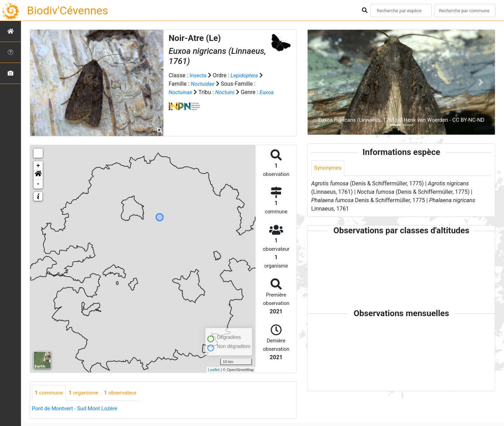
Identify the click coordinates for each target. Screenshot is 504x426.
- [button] (38, 184)
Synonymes (328, 168)
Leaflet (214, 370)
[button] (38, 175)
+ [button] (38, 166)
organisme (86, 393)
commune (50, 393)
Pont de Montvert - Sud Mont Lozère (76, 409)
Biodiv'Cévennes (68, 10)
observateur (124, 393)
